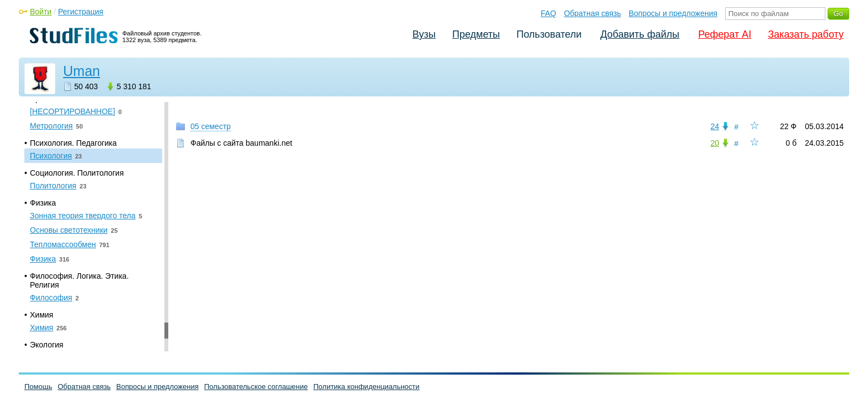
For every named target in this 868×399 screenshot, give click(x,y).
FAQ (549, 13)
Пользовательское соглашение (256, 387)
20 (715, 143)
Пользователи (549, 34)
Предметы (476, 34)
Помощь (38, 387)
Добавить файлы (640, 34)
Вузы (424, 34)
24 (715, 126)
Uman (82, 71)
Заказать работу (806, 34)
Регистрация (81, 12)
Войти (41, 12)
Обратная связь (593, 13)
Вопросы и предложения (673, 13)
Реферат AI (725, 34)
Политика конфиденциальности (366, 387)
